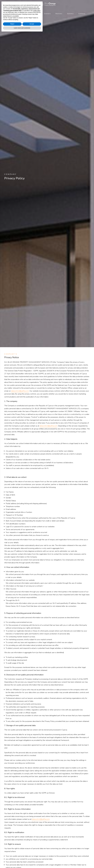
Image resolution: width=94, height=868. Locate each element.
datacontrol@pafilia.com (20, 391)
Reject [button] (12, 859)
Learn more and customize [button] (22, 863)
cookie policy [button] (37, 846)
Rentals (59, 14)
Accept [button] (32, 859)
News (37, 14)
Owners (47, 14)
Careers (82, 14)
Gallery (70, 14)
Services (26, 14)
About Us (13, 14)
